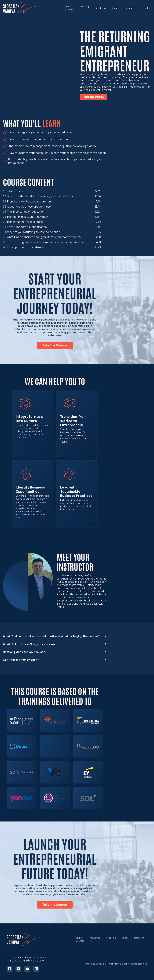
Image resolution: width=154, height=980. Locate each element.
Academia (101, 8)
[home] (19, 8)
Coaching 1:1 (85, 8)
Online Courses (69, 8)
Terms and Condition (95, 965)
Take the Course (94, 97)
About (115, 8)
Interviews (129, 8)
